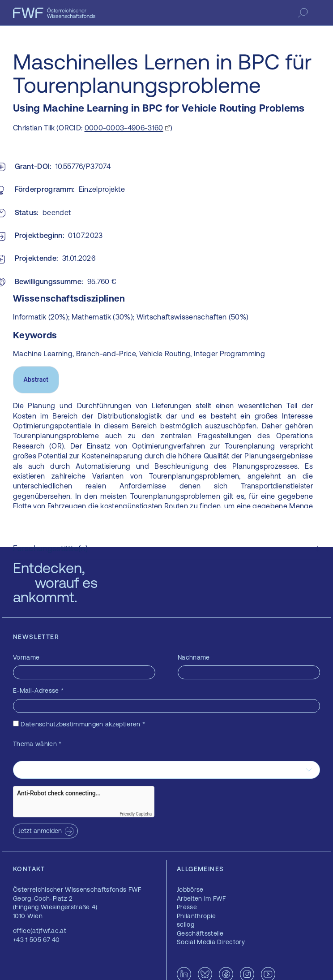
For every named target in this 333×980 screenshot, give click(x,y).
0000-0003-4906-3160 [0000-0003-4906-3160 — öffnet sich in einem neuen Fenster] (124, 128)
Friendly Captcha (136, 814)
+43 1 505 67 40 (36, 940)
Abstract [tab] (36, 380)
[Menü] (316, 13)
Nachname (194, 657)
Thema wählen (37, 744)
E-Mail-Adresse (38, 691)
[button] (166, 548)
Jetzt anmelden (40, 831)
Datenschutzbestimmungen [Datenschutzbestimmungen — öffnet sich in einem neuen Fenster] (62, 724)
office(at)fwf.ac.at (40, 931)
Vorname (26, 657)
